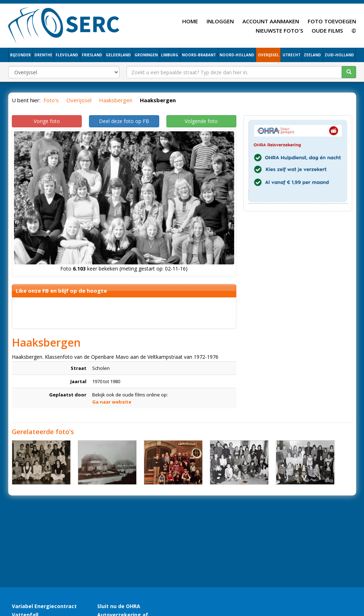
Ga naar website (112, 402)
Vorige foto (47, 121)
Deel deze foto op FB (124, 121)
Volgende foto (201, 121)
